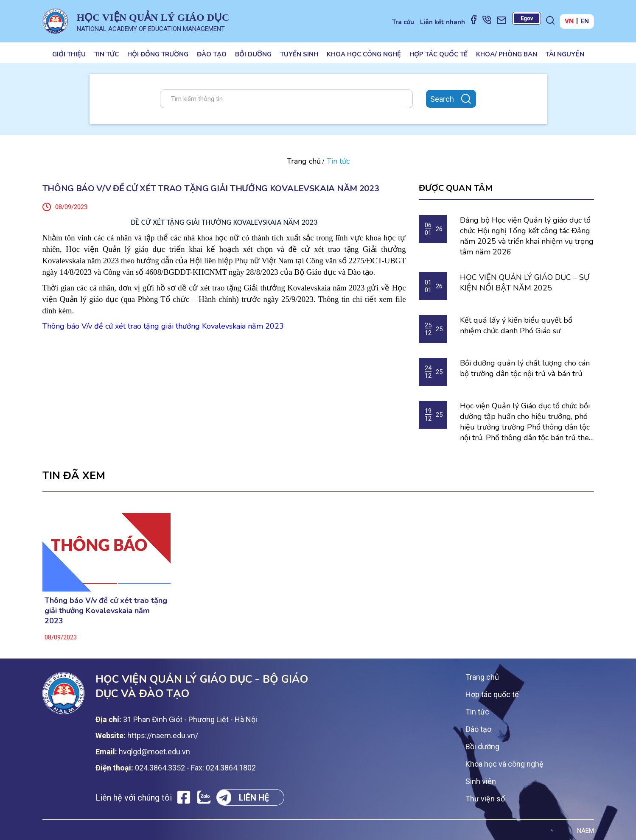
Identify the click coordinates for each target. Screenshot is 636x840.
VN (569, 21)
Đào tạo (212, 54)
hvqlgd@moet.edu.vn (154, 752)
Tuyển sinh (299, 54)
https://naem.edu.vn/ (163, 735)
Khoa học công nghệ (364, 54)
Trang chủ (304, 161)
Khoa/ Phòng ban (507, 54)
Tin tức (106, 54)
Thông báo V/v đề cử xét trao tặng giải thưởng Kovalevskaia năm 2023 (106, 611)
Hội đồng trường (158, 54)
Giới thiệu (69, 54)
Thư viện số (485, 799)
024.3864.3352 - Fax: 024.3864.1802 (195, 768)
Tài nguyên (565, 54)
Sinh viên (481, 781)
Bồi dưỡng (253, 54)
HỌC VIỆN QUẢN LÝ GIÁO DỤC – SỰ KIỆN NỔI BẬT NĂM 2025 (525, 283)
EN (585, 21)
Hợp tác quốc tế (438, 54)
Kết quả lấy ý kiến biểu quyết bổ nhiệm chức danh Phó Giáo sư (516, 325)
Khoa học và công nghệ (504, 764)
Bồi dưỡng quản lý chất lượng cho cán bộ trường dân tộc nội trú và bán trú (525, 368)
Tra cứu (403, 22)
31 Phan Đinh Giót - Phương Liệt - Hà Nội (190, 719)
